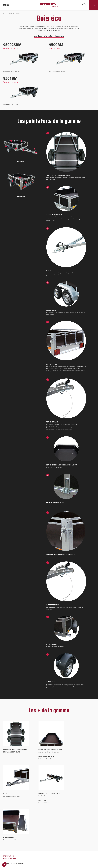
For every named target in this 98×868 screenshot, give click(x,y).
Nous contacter (10, 859)
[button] (4, 865)
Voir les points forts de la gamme (49, 36)
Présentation (8, 856)
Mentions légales (18, 863)
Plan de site (7, 863)
